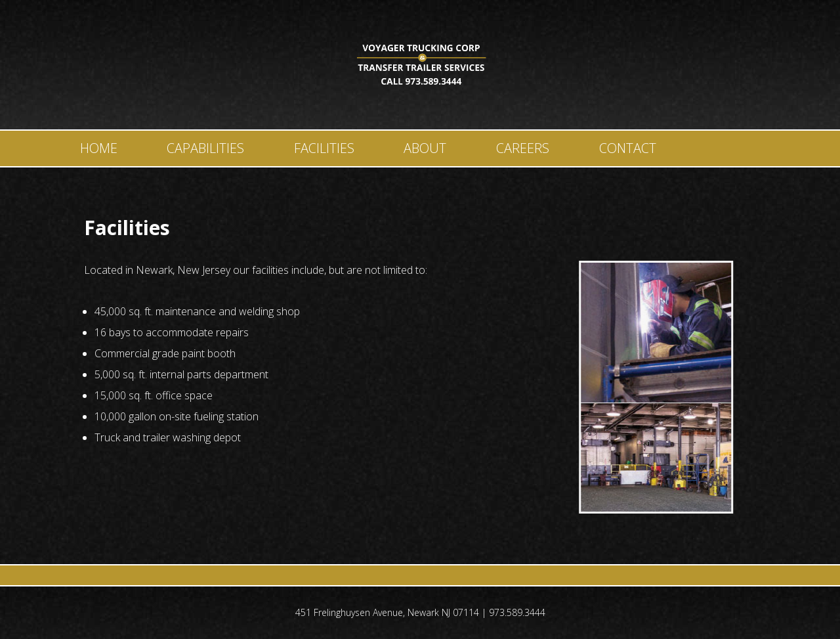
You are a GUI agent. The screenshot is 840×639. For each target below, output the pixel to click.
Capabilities (205, 148)
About (425, 148)
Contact (628, 148)
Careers (523, 148)
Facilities (324, 148)
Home (99, 148)
